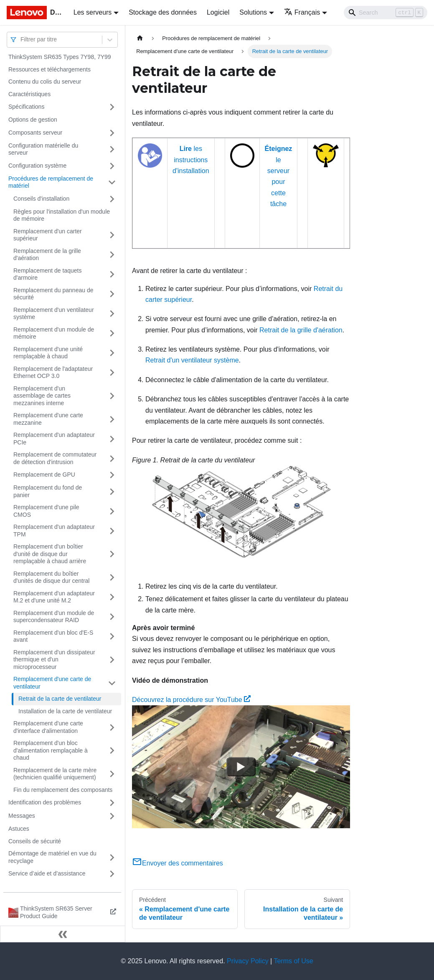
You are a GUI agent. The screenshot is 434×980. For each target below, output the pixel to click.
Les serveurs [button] (93, 12)
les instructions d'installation (191, 160)
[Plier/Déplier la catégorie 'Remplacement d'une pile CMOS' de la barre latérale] (112, 511)
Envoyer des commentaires (178, 863)
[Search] (386, 13)
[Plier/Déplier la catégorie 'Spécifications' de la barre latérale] (112, 107)
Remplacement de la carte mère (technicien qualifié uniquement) (55, 774)
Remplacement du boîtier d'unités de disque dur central (51, 577)
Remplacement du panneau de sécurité (53, 294)
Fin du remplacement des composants (63, 790)
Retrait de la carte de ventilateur (60, 699)
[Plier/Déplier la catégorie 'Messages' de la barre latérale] (112, 816)
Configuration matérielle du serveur (43, 149)
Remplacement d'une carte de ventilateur (52, 683)
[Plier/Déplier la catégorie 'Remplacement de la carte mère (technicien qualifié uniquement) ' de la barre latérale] (112, 774)
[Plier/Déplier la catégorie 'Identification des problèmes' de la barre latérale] (112, 803)
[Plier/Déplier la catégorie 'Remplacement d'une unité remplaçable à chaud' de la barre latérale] (112, 353)
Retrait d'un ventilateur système (192, 360)
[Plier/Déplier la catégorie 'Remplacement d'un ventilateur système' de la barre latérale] (112, 314)
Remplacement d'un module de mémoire (54, 333)
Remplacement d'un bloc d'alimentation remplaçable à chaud (51, 750)
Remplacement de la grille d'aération (47, 255)
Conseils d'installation (41, 199)
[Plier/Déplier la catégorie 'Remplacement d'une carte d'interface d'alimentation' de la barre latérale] (112, 727)
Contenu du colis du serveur (45, 82)
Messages (22, 816)
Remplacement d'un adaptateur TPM (54, 531)
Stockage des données (163, 12)
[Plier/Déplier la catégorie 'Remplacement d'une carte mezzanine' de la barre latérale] (112, 419)
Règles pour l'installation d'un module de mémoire (62, 215)
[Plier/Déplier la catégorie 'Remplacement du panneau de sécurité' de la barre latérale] (112, 294)
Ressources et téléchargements (49, 69)
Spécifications (26, 107)
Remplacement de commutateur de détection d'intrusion (55, 458)
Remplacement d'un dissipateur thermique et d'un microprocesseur (54, 660)
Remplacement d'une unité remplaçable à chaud (48, 353)
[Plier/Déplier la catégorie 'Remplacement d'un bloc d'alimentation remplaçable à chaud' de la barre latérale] (112, 751)
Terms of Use (293, 961)
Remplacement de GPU (44, 475)
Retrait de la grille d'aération (301, 330)
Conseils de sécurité (35, 841)
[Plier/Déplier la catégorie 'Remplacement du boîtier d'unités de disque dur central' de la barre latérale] (112, 578)
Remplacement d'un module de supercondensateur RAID (54, 617)
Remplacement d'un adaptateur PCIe (54, 439)
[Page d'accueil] (140, 38)
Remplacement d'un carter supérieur (48, 235)
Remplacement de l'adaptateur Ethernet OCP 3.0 (53, 373)
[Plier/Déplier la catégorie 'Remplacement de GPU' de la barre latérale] (112, 475)
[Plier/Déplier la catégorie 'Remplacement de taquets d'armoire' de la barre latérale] (112, 274)
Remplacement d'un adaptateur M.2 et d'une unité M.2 (54, 597)
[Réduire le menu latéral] (63, 934)
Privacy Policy (248, 961)
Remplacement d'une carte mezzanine (48, 419)
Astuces (19, 829)
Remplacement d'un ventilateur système (54, 314)
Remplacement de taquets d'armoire (47, 274)
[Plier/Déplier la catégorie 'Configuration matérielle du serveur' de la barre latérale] (112, 149)
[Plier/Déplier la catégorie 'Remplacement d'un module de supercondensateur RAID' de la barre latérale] (112, 617)
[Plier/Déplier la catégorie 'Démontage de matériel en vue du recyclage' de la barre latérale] (112, 857)
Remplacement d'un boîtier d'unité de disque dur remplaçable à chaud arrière (50, 554)
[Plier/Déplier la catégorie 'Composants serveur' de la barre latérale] (112, 133)
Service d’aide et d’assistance (47, 873)
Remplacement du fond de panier (48, 491)
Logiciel (218, 12)
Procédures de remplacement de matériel (51, 182)
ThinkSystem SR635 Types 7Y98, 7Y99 (60, 57)
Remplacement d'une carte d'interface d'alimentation (48, 727)
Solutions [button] (253, 12)
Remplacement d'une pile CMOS (46, 511)
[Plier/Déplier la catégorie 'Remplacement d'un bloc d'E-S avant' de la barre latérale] (112, 637)
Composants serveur (35, 133)
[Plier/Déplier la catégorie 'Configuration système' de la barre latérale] (112, 166)
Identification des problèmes (45, 802)
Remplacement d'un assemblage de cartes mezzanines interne (42, 396)
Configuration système (37, 166)
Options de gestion (33, 120)
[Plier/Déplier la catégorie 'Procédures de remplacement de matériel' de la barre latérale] (112, 182)
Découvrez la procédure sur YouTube (191, 700)
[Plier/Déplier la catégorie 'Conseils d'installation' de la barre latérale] (112, 199)
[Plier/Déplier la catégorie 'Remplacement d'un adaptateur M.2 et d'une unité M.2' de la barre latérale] (112, 597)
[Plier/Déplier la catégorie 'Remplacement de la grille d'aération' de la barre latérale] (112, 255)
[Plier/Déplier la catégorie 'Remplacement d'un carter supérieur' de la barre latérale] (112, 235)
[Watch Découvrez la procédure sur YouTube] (241, 767)
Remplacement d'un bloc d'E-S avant (53, 636)
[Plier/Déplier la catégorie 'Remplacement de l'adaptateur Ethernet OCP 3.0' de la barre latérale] (112, 373)
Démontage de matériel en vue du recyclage (52, 857)
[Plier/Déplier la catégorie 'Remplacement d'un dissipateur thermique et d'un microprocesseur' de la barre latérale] (112, 660)
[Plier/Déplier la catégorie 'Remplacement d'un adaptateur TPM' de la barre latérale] (112, 531)
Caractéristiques (29, 94)
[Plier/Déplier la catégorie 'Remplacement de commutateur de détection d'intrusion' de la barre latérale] (112, 458)
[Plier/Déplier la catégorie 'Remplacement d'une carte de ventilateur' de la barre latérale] (112, 683)
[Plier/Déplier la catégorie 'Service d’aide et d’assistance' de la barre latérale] (112, 874)
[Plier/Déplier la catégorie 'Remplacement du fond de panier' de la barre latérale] (112, 491)
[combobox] (21, 40)
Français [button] (302, 12)
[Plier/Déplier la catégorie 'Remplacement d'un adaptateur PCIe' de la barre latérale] (112, 439)
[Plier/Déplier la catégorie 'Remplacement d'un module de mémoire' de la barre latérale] (112, 333)
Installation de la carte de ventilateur (65, 711)
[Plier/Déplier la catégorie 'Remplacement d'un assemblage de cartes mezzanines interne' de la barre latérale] (112, 396)
